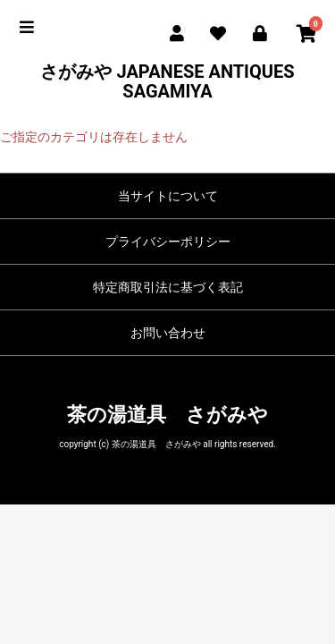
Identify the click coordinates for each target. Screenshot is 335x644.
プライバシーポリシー (168, 241)
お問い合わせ (168, 333)
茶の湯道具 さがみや (167, 415)
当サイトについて (168, 196)
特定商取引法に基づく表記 (168, 287)
